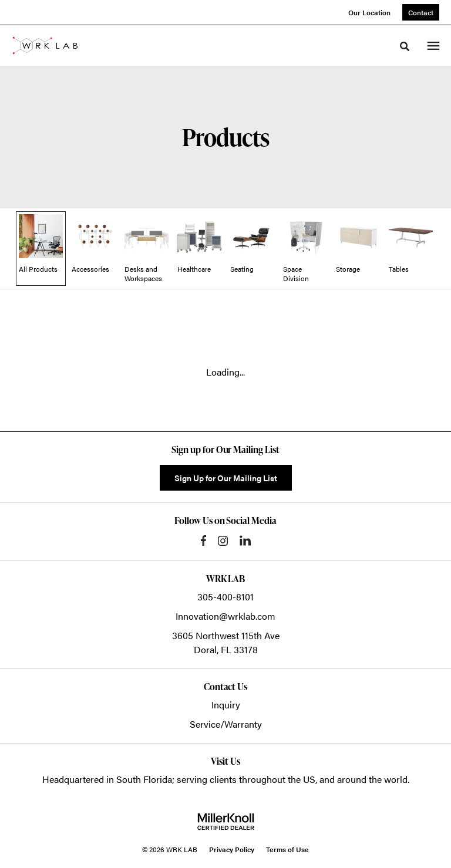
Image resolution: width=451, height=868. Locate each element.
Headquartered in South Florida (107, 779)
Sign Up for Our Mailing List (226, 478)
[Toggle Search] (405, 46)
